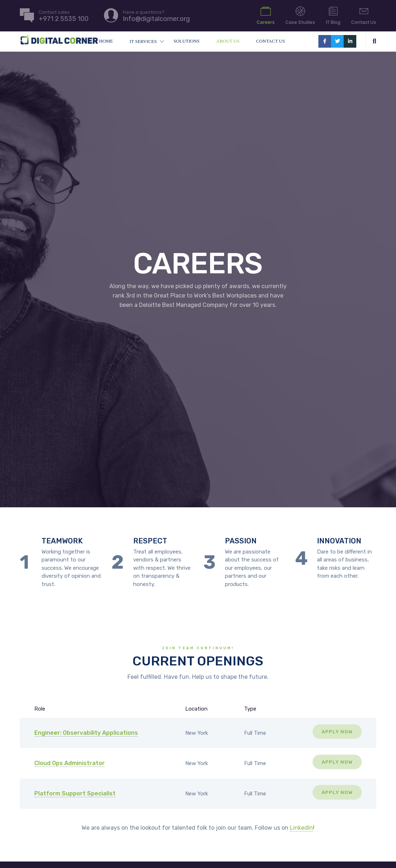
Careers (266, 15)
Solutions (187, 41)
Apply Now (337, 732)
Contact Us (364, 15)
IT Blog (333, 15)
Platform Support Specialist (75, 793)
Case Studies (300, 15)
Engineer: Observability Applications (86, 733)
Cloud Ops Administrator (69, 763)
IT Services (143, 41)
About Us (228, 41)
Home (106, 41)
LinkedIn (301, 828)
